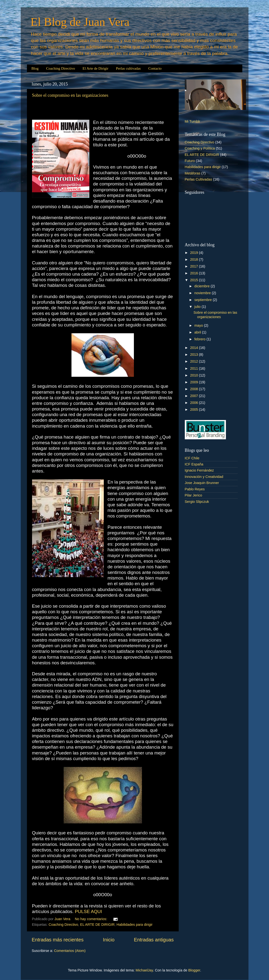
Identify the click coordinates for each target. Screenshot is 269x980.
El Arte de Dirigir (95, 68)
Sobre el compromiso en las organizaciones (70, 95)
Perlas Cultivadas (199, 179)
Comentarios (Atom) (70, 951)
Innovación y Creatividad (204, 477)
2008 (195, 389)
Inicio (109, 940)
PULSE (82, 911)
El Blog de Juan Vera (80, 22)
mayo (199, 325)
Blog (35, 68)
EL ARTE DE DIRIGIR (97, 925)
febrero (200, 339)
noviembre (203, 293)
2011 (195, 368)
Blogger (194, 970)
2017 (195, 266)
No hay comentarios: (92, 919)
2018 (195, 259)
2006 (195, 403)
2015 (195, 280)
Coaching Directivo (60, 68)
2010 (195, 375)
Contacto (155, 68)
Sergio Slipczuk (197, 502)
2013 (195, 355)
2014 (195, 348)
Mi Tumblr (193, 121)
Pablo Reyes (195, 489)
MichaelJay (144, 970)
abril (198, 332)
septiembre (204, 300)
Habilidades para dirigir (134, 925)
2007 (195, 396)
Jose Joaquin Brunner (202, 483)
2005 (195, 409)
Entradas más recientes (58, 940)
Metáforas (193, 173)
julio (198, 307)
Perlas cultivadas (128, 68)
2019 (195, 253)
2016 (195, 273)
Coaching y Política (200, 148)
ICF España (194, 464)
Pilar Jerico (193, 495)
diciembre (202, 286)
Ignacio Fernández (199, 470)
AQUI (96, 911)
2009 (195, 382)
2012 (195, 361)
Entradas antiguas (154, 940)
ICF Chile (192, 458)
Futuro (190, 161)
